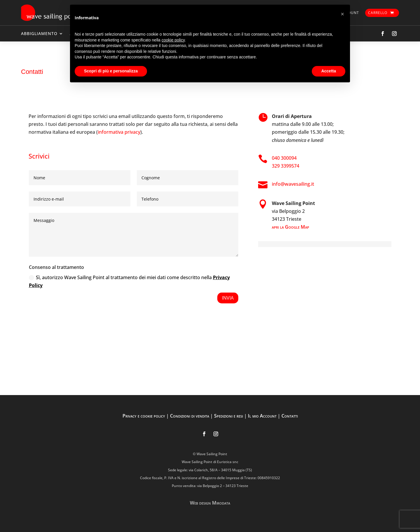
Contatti (290, 416)
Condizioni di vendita (190, 416)
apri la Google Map (290, 227)
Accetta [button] (329, 71)
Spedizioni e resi (229, 416)
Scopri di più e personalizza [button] (111, 71)
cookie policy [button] (173, 40)
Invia (228, 298)
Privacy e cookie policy (144, 416)
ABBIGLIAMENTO (39, 33)
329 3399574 (286, 166)
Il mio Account (262, 416)
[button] (342, 14)
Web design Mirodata (210, 503)
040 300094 (284, 158)
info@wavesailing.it (293, 184)
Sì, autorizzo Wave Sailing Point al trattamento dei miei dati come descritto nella (129, 281)
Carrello (378, 13)
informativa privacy (119, 132)
